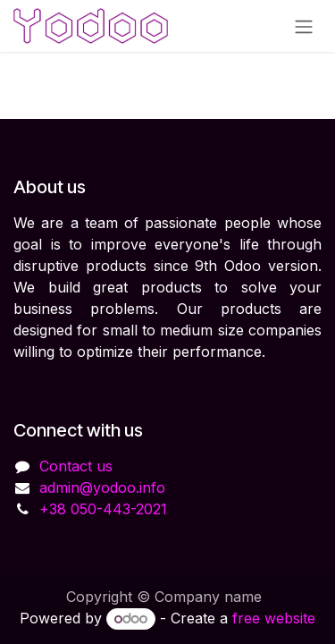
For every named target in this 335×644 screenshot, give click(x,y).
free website (274, 618)
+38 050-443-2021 (103, 509)
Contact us (76, 466)
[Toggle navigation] (304, 26)
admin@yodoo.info (102, 487)
